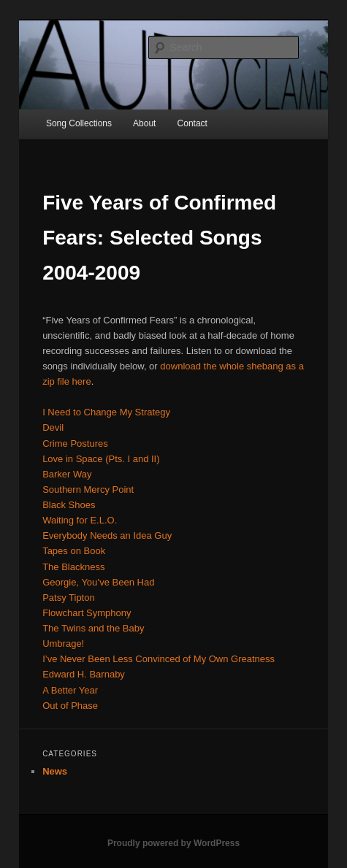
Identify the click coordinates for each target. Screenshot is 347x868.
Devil (53, 427)
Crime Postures (75, 443)
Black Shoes (69, 505)
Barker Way (67, 474)
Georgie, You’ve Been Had (98, 582)
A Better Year (70, 690)
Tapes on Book (74, 551)
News (55, 771)
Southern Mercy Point (88, 489)
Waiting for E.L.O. (80, 520)
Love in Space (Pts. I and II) (101, 459)
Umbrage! (63, 644)
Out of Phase (70, 706)
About (144, 123)
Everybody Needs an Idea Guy (107, 535)
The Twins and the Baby (93, 628)
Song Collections (79, 123)
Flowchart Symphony (87, 613)
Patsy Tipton (69, 598)
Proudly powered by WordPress (173, 843)
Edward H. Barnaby (84, 674)
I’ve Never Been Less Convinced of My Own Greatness (159, 659)
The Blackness (73, 567)
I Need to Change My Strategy (106, 412)
